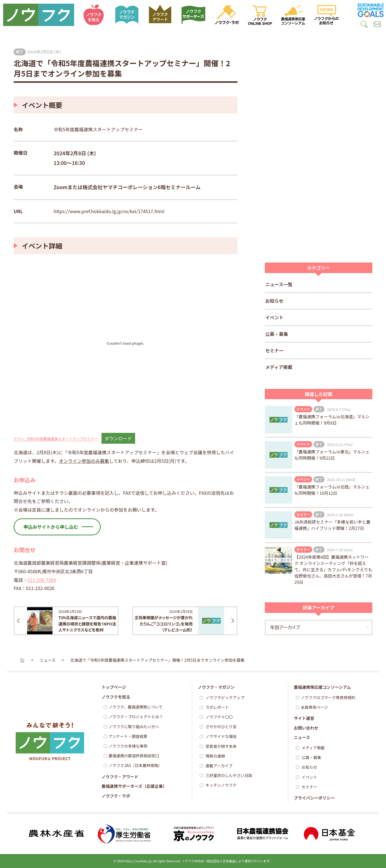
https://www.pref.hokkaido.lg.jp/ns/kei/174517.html (109, 211)
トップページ (114, 687)
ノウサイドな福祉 (221, 736)
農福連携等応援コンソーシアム (322, 687)
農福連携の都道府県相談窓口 (134, 756)
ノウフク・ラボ (116, 796)
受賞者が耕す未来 (221, 746)
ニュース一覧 (279, 284)
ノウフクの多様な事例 (128, 746)
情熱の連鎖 (215, 756)
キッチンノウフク (221, 785)
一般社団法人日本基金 (220, 861)
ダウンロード (118, 438)
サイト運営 (304, 718)
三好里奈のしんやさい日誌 (228, 775)
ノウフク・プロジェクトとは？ (136, 716)
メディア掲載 (279, 367)
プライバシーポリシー (314, 798)
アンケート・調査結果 (128, 736)
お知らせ (275, 301)
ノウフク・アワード (120, 777)
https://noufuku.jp (138, 861)
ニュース (302, 737)
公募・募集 (277, 334)
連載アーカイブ (219, 766)
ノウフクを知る (116, 697)
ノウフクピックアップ (225, 697)
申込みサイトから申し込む (51, 527)
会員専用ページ (314, 707)
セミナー (275, 350)
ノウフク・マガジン (216, 687)
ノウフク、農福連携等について (136, 707)
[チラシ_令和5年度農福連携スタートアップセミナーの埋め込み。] (126, 344)
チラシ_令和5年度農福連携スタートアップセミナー (56, 439)
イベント (275, 317)
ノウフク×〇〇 (219, 717)
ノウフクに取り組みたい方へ (134, 726)
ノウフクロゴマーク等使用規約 (328, 697)
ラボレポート (217, 707)
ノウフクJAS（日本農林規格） (135, 765)
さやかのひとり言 (221, 726)
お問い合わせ (306, 728)
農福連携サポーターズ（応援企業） (134, 786)
